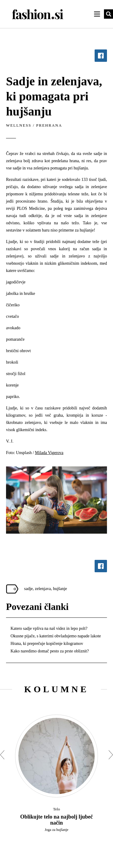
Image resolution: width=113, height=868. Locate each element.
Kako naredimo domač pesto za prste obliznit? (50, 651)
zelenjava (43, 589)
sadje (28, 589)
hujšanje (60, 589)
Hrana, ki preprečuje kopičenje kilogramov (47, 644)
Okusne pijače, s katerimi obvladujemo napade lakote (56, 636)
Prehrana (49, 125)
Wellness (19, 125)
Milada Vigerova (49, 453)
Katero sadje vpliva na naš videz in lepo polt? (49, 628)
